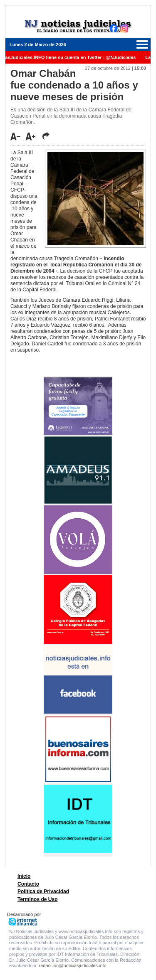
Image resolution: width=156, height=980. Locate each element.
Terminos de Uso (37, 899)
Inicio (24, 876)
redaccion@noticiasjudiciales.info (73, 965)
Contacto (28, 884)
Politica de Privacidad (43, 891)
